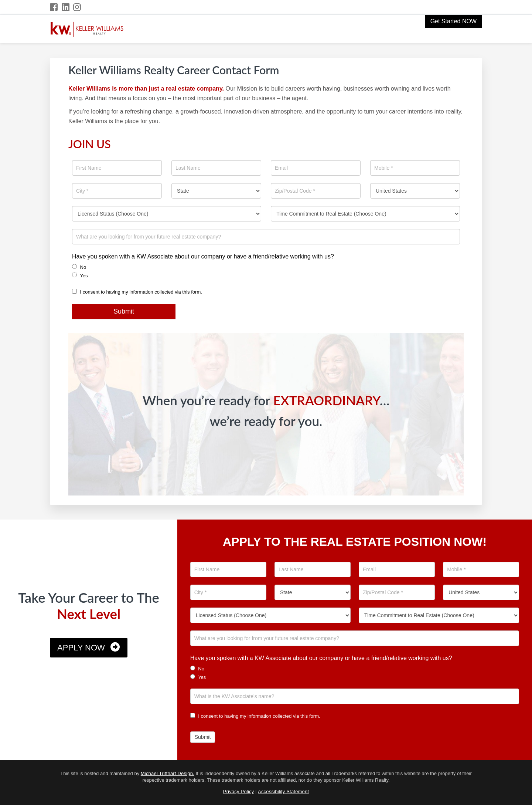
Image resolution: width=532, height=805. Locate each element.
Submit (124, 311)
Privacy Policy (239, 792)
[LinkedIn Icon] (66, 7)
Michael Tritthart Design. (168, 773)
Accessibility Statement (283, 792)
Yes (80, 275)
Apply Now (81, 648)
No (79, 267)
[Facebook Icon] (54, 7)
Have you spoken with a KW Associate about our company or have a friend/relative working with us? (203, 256)
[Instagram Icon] (77, 7)
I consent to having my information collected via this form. (137, 292)
